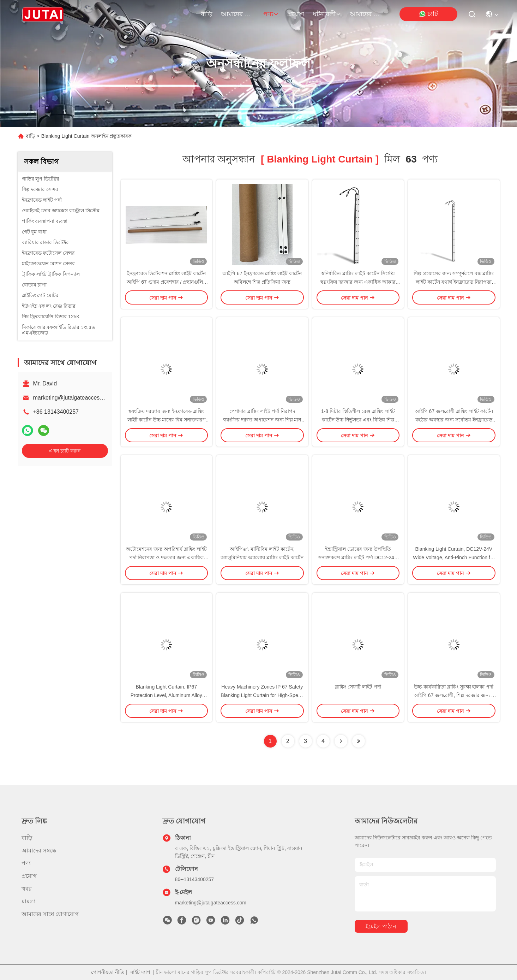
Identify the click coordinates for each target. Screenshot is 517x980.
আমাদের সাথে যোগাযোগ (367, 14)
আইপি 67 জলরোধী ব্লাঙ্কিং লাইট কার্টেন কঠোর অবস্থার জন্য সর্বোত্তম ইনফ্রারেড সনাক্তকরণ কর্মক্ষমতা (454, 420)
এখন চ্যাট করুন (65, 451)
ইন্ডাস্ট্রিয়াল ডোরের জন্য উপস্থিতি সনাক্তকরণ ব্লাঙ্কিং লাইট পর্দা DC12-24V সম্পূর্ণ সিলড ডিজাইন (358, 557)
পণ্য (271, 14)
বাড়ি (207, 14)
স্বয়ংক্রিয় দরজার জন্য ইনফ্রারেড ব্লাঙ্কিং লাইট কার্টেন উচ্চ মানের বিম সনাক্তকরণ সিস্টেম (166, 420)
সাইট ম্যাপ (140, 972)
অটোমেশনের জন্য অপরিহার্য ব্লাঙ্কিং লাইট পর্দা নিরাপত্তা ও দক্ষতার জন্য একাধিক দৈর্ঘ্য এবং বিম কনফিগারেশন (166, 557)
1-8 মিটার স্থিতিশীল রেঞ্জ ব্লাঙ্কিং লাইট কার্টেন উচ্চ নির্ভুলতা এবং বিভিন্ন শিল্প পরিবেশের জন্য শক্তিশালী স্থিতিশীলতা (358, 420)
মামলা (29, 901)
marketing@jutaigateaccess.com (74, 398)
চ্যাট (428, 14)
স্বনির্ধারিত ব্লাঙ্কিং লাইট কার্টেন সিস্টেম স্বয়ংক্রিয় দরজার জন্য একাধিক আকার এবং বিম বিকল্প (358, 282)
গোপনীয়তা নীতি (108, 972)
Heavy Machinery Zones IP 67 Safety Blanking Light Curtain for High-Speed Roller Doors (262, 695)
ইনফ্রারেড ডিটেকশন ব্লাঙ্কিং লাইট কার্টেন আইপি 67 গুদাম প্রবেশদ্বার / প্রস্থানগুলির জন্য (166, 282)
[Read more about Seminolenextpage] (341, 741)
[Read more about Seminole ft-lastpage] (359, 741)
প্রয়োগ (296, 14)
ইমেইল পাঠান (381, 926)
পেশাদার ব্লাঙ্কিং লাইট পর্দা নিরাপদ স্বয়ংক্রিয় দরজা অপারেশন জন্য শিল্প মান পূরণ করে (262, 420)
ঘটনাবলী (327, 14)
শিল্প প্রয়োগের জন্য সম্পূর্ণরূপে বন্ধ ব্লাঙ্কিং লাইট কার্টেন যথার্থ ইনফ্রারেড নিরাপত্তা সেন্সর (454, 282)
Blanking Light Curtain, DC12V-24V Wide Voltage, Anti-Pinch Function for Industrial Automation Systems (454, 557)
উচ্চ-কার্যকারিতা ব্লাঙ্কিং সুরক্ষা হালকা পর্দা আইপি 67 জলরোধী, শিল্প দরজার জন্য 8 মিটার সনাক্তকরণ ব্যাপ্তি (454, 695)
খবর (27, 889)
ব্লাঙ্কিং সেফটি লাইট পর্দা (358, 687)
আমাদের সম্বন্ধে (238, 14)
